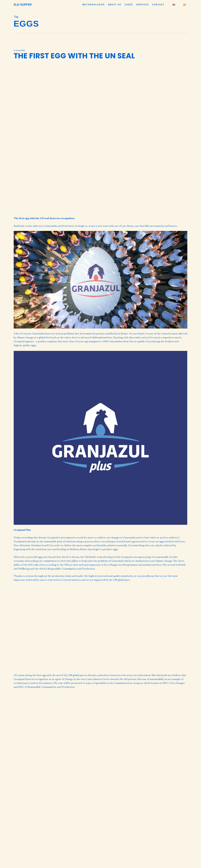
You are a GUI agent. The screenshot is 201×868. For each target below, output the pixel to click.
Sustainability (20, 51)
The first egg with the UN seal (74, 56)
